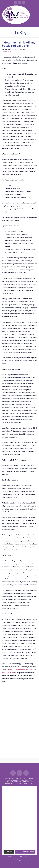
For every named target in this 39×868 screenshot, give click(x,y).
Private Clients (14, 780)
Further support (12, 782)
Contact (32, 783)
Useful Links (25, 782)
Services (18, 779)
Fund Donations (21, 783)
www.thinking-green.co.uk (20, 860)
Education (9, 783)
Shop (33, 782)
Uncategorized (8, 52)
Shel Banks (9, 779)
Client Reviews (28, 779)
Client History (27, 780)
